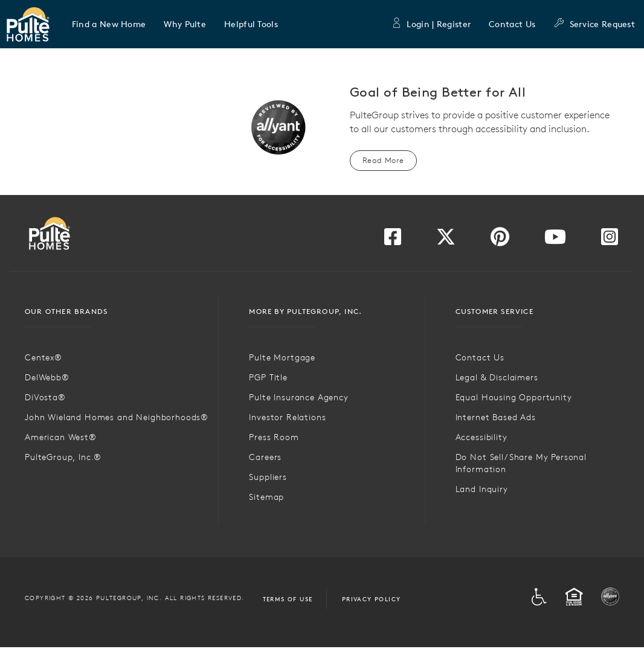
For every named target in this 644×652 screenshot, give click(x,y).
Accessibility (481, 437)
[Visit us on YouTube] (555, 240)
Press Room (274, 437)
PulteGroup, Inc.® (63, 457)
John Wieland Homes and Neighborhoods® (117, 417)
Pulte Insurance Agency (298, 397)
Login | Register (431, 24)
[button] (109, 24)
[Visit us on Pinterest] (500, 240)
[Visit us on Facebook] (393, 240)
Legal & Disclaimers (497, 377)
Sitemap (266, 497)
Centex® (43, 357)
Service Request (594, 24)
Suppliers (268, 477)
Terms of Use (288, 599)
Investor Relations (287, 417)
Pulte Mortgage (282, 357)
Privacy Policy (372, 599)
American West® (61, 437)
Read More (383, 160)
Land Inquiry (482, 489)
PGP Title (268, 377)
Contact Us (512, 24)
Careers (265, 457)
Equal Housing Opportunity (514, 397)
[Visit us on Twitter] (446, 240)
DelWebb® (47, 377)
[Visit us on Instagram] (610, 240)
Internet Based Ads (496, 417)
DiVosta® (45, 397)
